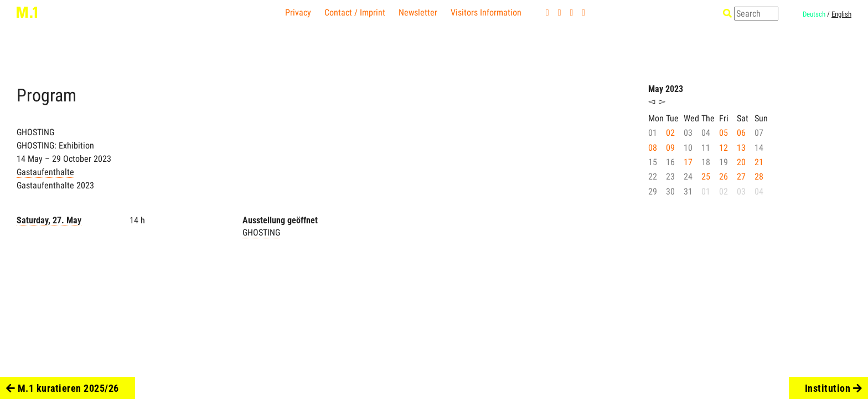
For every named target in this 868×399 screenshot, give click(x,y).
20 (741, 162)
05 (724, 133)
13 (741, 148)
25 (706, 177)
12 (724, 148)
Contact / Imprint (355, 12)
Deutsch (814, 14)
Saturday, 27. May (49, 220)
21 (759, 162)
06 (741, 133)
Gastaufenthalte (45, 172)
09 (670, 148)
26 (724, 177)
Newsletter (418, 12)
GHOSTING (261, 232)
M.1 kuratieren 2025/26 (63, 388)
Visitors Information (486, 12)
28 (759, 177)
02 (670, 133)
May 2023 (666, 89)
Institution (834, 388)
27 (741, 177)
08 (653, 148)
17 (688, 162)
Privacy (298, 12)
